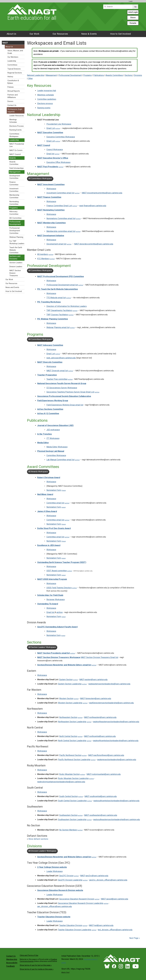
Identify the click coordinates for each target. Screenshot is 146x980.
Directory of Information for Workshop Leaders (67, 306)
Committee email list (55, 503)
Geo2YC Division (66, 876)
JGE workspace (53, 430)
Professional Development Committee (15, 231)
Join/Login (133, 12)
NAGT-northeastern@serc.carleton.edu (100, 717)
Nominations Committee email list (61, 218)
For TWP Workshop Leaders (17, 242)
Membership (12, 959)
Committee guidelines (47, 99)
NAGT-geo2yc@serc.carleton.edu (94, 876)
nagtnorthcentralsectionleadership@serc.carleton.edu (116, 741)
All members (43, 254)
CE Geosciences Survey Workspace (62, 388)
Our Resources (60, 34)
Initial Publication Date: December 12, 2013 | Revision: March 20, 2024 (80, 959)
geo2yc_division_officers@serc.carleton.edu (108, 880)
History (10, 77)
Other (30, 78)
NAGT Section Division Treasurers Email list (99, 657)
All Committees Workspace (40, 179)
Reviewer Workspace (56, 600)
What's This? (65, 972)
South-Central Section (69, 796)
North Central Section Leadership (72, 741)
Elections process (45, 103)
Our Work (34, 34)
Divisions (138, 75)
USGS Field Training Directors (59, 588)
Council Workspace (55, 150)
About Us (11, 34)
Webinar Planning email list (58, 327)
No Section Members (68, 830)
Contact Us (12, 105)
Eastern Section (66, 680)
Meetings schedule (46, 95)
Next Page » (134, 938)
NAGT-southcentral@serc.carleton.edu (101, 796)
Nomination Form (54, 490)
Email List (51, 128)
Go (136, 7)
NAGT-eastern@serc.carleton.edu (93, 680)
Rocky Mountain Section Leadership (73, 778)
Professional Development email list (62, 285)
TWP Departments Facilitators (59, 310)
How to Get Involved (120, 34)
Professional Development (70, 75)
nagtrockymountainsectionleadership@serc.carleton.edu (61, 782)
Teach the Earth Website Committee (16, 250)
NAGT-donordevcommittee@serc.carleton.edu (94, 244)
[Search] (118, 7)
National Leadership (36, 75)
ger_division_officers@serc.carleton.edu (55, 906)
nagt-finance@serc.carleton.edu (93, 206)
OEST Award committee (57, 571)
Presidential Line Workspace (59, 124)
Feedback (10, 966)
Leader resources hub (47, 91)
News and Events (12, 287)
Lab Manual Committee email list (60, 460)
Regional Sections (15, 73)
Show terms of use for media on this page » (37, 969)
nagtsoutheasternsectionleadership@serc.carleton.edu (117, 820)
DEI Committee (15, 218)
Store (133, 18)
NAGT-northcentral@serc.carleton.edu (100, 736)
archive (58, 128)
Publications (99, 75)
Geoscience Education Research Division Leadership (81, 903)
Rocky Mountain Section (70, 774)
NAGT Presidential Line (17, 145)
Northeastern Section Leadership (72, 722)
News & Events (89, 34)
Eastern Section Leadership (70, 684)
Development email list (56, 244)
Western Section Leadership (70, 703)
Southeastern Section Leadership (72, 820)
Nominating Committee (14, 203)
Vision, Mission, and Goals (15, 52)
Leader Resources (17, 116)
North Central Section (68, 736)
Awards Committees (114, 75)
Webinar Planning (16, 237)
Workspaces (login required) (15, 111)
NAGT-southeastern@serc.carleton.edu (101, 815)
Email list (50, 154)
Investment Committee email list (60, 193)
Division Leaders (16, 267)
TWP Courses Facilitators (57, 315)
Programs (87, 75)
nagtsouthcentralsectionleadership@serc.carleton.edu (116, 801)
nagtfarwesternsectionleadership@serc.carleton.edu (111, 703)
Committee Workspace (56, 455)
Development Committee (15, 177)
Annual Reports (14, 91)
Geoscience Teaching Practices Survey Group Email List (70, 392)
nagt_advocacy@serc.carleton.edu (61, 358)
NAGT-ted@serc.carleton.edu (101, 925)
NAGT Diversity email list (57, 371)
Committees (12, 65)
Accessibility (12, 963)
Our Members (13, 57)
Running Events (16, 130)
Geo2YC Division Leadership (70, 880)
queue (64, 507)
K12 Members (43, 259)
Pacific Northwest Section (70, 755)
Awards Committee (14, 163)
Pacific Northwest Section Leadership (74, 760)
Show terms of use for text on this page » (36, 965)
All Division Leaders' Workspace (42, 851)
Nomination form (54, 635)
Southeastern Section (68, 815)
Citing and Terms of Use (29, 955)
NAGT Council (15, 154)
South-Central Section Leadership (72, 801)
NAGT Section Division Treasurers (15, 273)
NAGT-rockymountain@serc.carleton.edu (104, 774)
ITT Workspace (53, 438)
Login (131, 1)
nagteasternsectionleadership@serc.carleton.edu (109, 684)
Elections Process (17, 126)
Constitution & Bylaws (13, 82)
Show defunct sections (38, 839)
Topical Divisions (14, 69)
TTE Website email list (56, 298)
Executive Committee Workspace (61, 137)
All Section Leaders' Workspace (42, 647)
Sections (129, 75)
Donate (133, 23)
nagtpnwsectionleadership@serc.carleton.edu (117, 760)
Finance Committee (14, 183)
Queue (64, 490)
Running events (44, 108)
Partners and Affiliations (13, 96)
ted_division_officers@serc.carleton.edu (115, 930)
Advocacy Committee (14, 213)
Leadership (12, 61)
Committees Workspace (14, 135)
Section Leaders (16, 263)
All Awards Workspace (38, 472)
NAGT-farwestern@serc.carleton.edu (96, 698)
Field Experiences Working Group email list (65, 405)
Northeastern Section (68, 717)
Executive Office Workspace (58, 162)
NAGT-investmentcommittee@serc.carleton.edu (102, 193)
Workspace (51, 189)
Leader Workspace (55, 871)
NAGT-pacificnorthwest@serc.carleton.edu (106, 755)
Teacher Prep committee (57, 379)
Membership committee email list (61, 231)
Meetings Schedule (13, 121)
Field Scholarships (17, 168)
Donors (10, 101)
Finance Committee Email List (59, 206)
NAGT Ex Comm (16, 150)
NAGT (5, 43)
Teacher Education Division (71, 925)
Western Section (66, 698)
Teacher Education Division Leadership (75, 930)
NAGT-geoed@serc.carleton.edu (114, 899)
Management (51, 75)
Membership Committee (14, 196)
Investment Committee (14, 190)
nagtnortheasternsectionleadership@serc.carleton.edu (116, 722)
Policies (11, 87)
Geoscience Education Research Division (77, 899)
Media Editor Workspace (57, 447)
